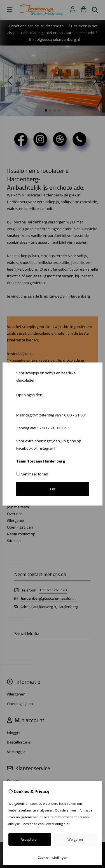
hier (66, 824)
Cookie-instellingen (53, 857)
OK (53, 489)
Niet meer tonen (32, 474)
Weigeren (75, 839)
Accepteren (30, 839)
